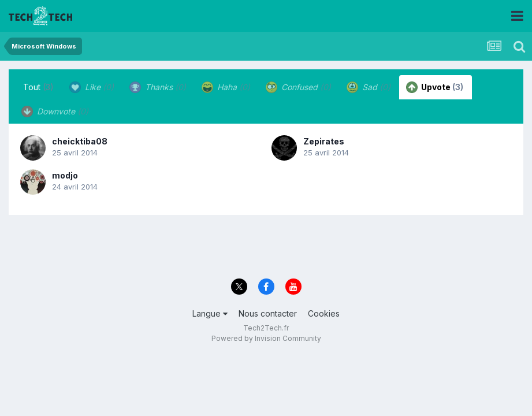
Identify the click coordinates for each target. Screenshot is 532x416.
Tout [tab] (38, 87)
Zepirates (324, 141)
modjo (65, 175)
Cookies (324, 313)
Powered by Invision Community (266, 338)
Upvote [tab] (435, 87)
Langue (210, 313)
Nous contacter (268, 313)
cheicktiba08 (80, 141)
